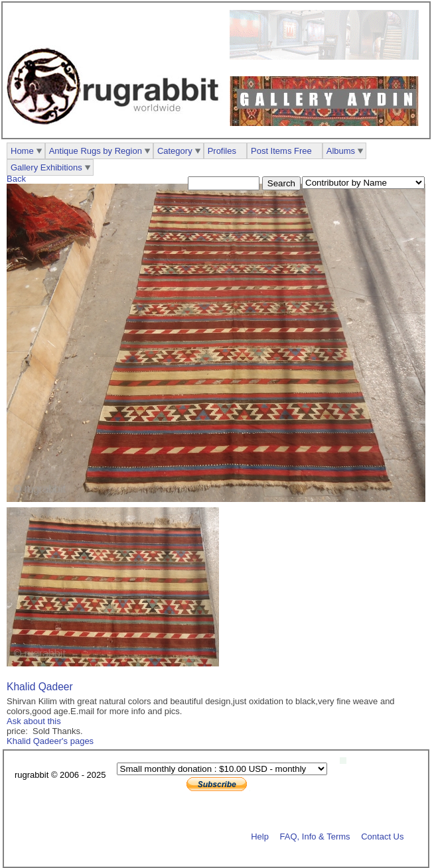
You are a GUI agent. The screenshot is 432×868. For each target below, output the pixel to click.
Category (175, 151)
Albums (341, 151)
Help (260, 836)
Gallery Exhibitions (46, 167)
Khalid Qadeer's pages (50, 741)
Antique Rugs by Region (96, 151)
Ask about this (34, 721)
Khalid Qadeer (40, 687)
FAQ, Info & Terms (315, 836)
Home (22, 151)
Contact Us (382, 836)
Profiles (222, 151)
